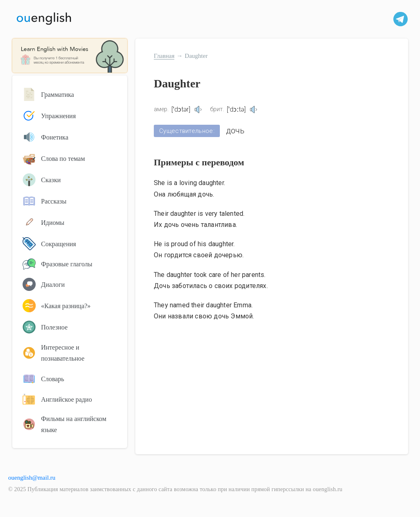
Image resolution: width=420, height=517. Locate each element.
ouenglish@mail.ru (32, 478)
